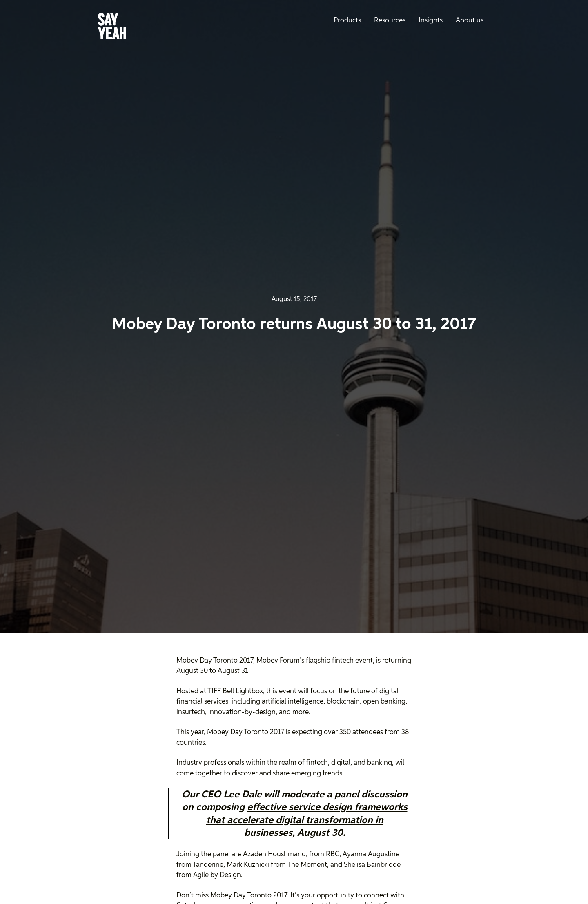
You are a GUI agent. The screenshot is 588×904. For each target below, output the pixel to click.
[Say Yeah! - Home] (112, 28)
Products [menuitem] (347, 21)
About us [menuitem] (470, 21)
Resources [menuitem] (390, 21)
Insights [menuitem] (431, 21)
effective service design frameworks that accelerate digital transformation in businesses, (307, 820)
